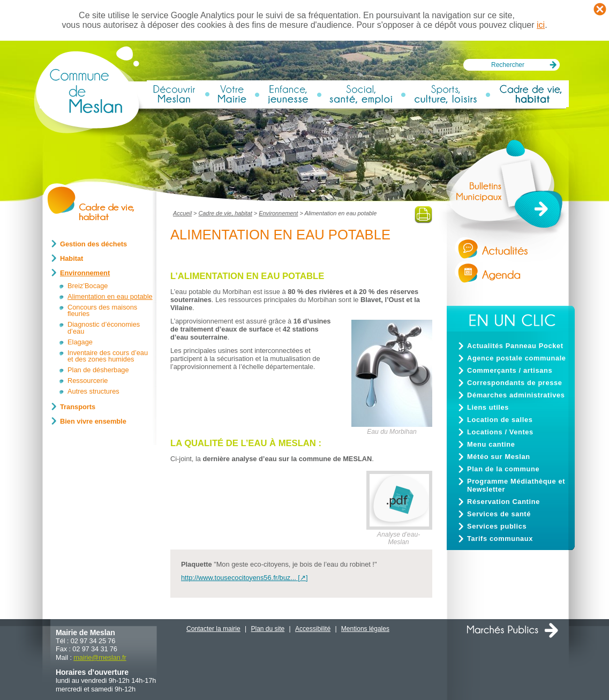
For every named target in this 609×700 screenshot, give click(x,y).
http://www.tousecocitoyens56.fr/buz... (239, 578)
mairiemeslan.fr (100, 657)
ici (541, 25)
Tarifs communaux (500, 539)
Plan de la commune (503, 469)
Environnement (278, 213)
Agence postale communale (517, 358)
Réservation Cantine (503, 502)
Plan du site (268, 629)
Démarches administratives (516, 395)
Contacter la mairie (213, 629)
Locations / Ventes (500, 432)
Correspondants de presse (515, 383)
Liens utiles (488, 407)
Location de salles (500, 420)
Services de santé (499, 514)
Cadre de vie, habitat (225, 213)
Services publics (497, 526)
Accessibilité (313, 629)
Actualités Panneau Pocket (515, 346)
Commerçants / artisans (510, 370)
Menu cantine (491, 444)
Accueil (182, 213)
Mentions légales (365, 629)
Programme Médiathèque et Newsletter (516, 485)
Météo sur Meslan (499, 457)
